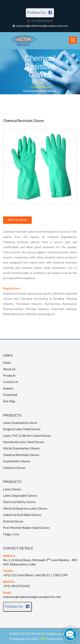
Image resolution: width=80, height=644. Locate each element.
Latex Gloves (12, 489)
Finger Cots (11, 534)
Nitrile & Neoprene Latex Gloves (25, 508)
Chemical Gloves (14, 468)
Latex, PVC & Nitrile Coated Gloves (27, 436)
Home (40, 83)
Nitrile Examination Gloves (21, 448)
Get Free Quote (17, 220)
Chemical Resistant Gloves (21, 455)
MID (44, 639)
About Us (9, 369)
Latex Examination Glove (20, 423)
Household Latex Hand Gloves (24, 442)
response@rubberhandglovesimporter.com (42, 26)
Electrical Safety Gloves (19, 502)
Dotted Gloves (13, 521)
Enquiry (8, 388)
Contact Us (11, 382)
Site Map (9, 401)
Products (9, 375)
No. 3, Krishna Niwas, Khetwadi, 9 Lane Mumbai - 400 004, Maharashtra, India (40, 560)
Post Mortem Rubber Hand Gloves (26, 528)
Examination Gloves (17, 461)
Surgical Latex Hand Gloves (22, 429)
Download (10, 395)
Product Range (41, 87)
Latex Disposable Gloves (20, 495)
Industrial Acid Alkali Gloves (22, 515)
